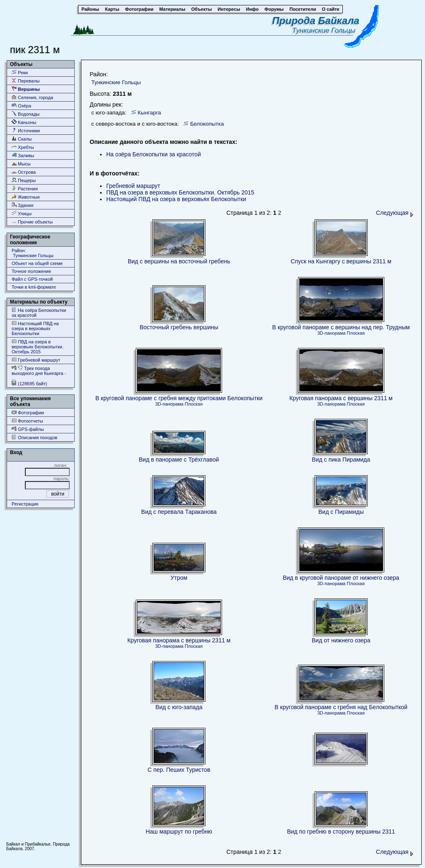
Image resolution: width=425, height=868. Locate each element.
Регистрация (25, 504)
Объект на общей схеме (37, 263)
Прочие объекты (32, 222)
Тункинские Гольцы (326, 30)
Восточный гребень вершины (179, 327)
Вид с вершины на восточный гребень (179, 261)
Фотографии (28, 412)
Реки (20, 72)
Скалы (22, 139)
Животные (26, 197)
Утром (179, 578)
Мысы (21, 164)
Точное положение (31, 271)
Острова (24, 172)
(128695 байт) (29, 383)
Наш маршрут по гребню (179, 832)
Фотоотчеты (27, 421)
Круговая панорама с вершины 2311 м (341, 398)
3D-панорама (332, 333)
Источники (26, 130)
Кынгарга (149, 113)
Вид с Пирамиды (341, 512)
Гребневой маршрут (36, 360)
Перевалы (26, 81)
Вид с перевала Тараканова (179, 512)
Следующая (395, 213)
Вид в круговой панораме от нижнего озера (341, 578)
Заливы (23, 155)
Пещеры (24, 180)
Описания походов (34, 437)
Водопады (26, 114)
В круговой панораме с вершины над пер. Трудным (341, 327)
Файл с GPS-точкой (32, 279)
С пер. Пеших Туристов (179, 770)
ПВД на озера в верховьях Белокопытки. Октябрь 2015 (38, 346)
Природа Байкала (316, 21)
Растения (25, 188)
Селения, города (32, 97)
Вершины (26, 89)
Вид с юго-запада (179, 707)
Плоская (355, 333)
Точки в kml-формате (34, 287)
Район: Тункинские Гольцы (33, 253)
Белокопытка (207, 124)
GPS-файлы (28, 429)
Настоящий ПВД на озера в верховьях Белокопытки (35, 328)
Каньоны (24, 122)
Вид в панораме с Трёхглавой (179, 460)
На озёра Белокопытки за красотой (39, 312)
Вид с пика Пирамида (341, 460)
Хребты (23, 147)
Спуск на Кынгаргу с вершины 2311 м (341, 261)
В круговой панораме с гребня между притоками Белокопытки (179, 398)
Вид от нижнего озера (341, 640)
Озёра (21, 106)
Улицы (22, 213)
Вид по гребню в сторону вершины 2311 (341, 832)
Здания (22, 205)
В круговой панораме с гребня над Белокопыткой (341, 707)
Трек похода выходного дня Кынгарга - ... (39, 373)
